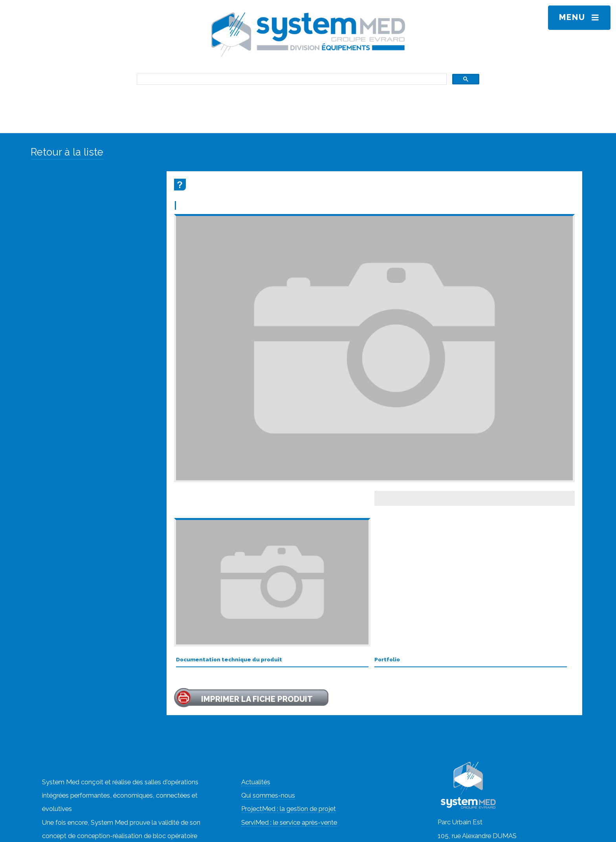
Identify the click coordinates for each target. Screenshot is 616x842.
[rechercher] (291, 79)
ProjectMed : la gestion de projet (289, 809)
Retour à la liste (67, 152)
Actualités (256, 782)
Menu (572, 17)
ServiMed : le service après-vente (289, 822)
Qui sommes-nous (268, 795)
